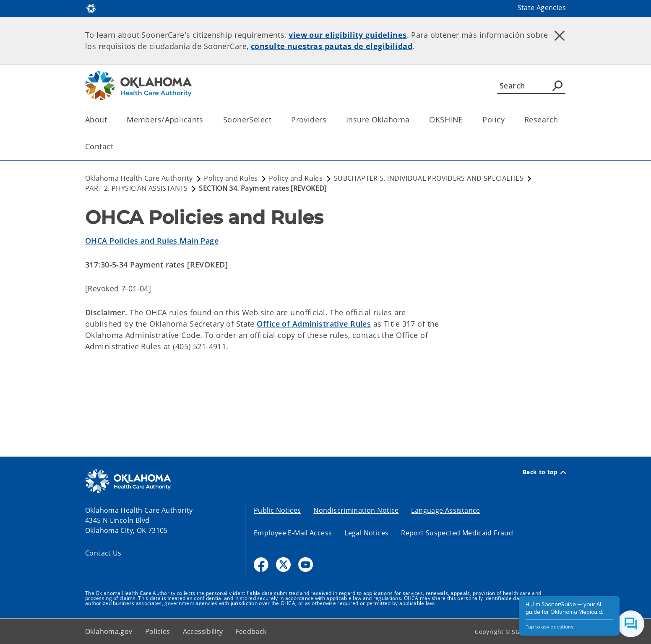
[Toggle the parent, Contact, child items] (116, 147)
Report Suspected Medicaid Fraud (457, 533)
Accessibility (203, 631)
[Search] (531, 86)
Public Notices (277, 510)
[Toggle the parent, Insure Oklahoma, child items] (412, 120)
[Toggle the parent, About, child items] (110, 120)
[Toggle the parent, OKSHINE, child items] (465, 120)
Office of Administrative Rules (314, 324)
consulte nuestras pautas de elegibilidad (332, 46)
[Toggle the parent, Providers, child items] (329, 120)
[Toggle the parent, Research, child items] (561, 120)
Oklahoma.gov (109, 631)
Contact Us (103, 553)
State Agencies (542, 8)
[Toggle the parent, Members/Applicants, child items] (206, 120)
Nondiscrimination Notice (356, 510)
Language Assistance (445, 510)
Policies (158, 631)
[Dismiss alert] (560, 36)
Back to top (544, 472)
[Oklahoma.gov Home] (91, 8)
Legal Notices (366, 533)
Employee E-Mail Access (293, 533)
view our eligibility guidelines (348, 35)
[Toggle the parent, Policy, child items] (507, 120)
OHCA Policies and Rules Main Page (152, 241)
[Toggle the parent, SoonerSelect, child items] (274, 120)
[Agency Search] (557, 86)
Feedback (251, 631)
